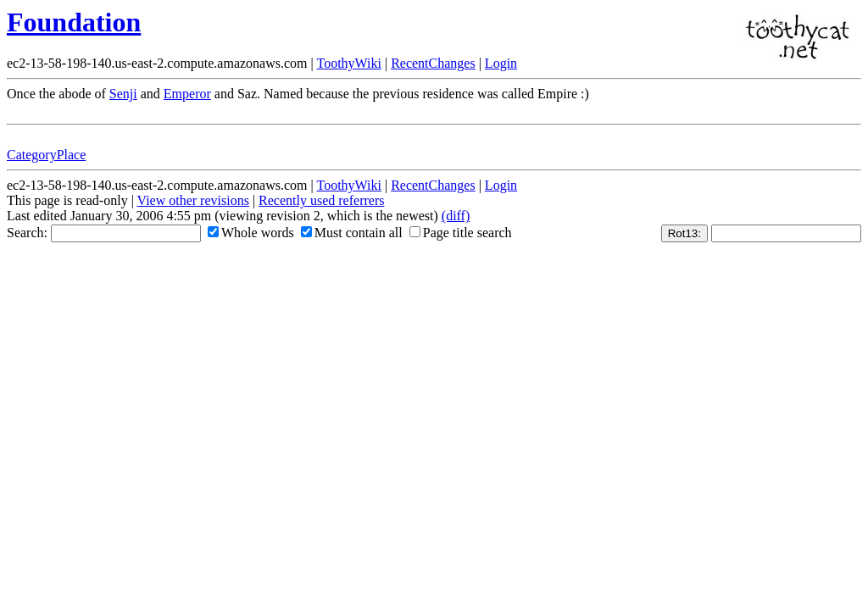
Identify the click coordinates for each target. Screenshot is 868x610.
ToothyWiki (348, 63)
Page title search (461, 233)
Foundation (74, 22)
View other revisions (193, 200)
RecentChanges (433, 63)
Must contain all (352, 233)
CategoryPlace (46, 155)
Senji (123, 94)
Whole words (251, 233)
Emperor (187, 94)
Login (501, 63)
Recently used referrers (321, 200)
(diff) (456, 216)
